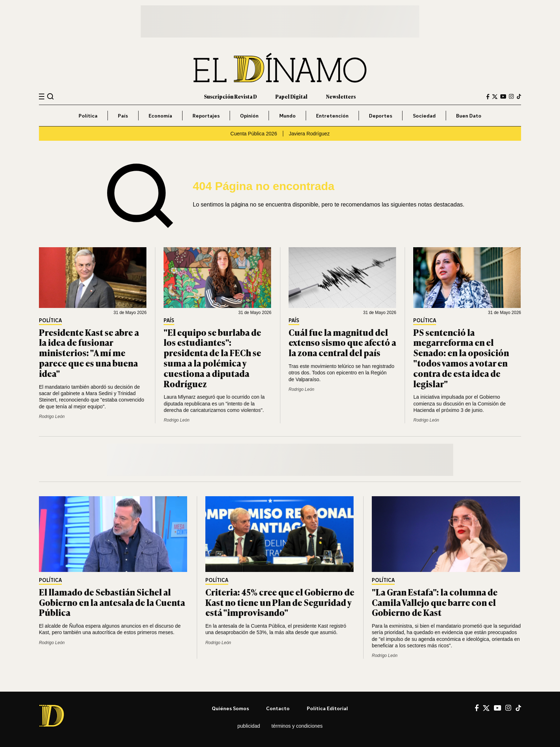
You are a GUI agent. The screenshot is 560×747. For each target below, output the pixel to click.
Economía (160, 116)
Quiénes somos (230, 708)
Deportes (381, 116)
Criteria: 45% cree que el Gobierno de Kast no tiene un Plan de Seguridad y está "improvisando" (280, 602)
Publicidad (249, 726)
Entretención (332, 116)
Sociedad (424, 116)
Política (88, 116)
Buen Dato (469, 116)
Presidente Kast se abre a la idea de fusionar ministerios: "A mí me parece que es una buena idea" (89, 353)
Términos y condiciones (297, 726)
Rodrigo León (52, 417)
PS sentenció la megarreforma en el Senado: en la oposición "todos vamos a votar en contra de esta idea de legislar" (461, 358)
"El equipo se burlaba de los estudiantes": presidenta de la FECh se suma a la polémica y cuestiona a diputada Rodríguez (212, 358)
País (123, 116)
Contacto (278, 708)
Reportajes (206, 116)
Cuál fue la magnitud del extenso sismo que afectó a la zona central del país (342, 342)
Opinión (249, 116)
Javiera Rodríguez (309, 134)
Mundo (287, 116)
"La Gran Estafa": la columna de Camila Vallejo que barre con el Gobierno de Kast (435, 602)
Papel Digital (291, 96)
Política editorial (327, 708)
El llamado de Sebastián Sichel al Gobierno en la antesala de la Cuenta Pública (112, 602)
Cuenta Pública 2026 (254, 134)
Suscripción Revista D (230, 96)
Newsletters (341, 96)
